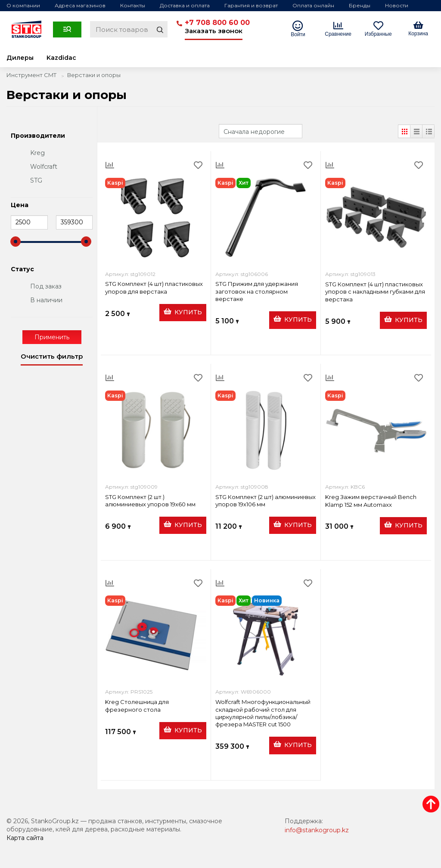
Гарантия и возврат (251, 5)
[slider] (16, 242)
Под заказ (46, 286)
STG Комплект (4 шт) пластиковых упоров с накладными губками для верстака (375, 292)
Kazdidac (61, 58)
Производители (38, 136)
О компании (23, 5)
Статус (22, 270)
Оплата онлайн (313, 5)
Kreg (37, 153)
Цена (20, 205)
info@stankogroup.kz (317, 830)
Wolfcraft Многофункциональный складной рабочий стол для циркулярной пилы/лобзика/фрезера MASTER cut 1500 (263, 713)
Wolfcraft (44, 167)
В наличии (46, 300)
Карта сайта (25, 838)
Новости (397, 5)
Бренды (360, 5)
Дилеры (20, 58)
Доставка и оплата (185, 5)
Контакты (133, 5)
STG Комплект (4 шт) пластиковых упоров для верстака (154, 287)
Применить (52, 337)
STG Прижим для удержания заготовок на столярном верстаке (257, 291)
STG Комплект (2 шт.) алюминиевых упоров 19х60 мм (150, 501)
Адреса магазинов (80, 5)
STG (36, 180)
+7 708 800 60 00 (217, 23)
